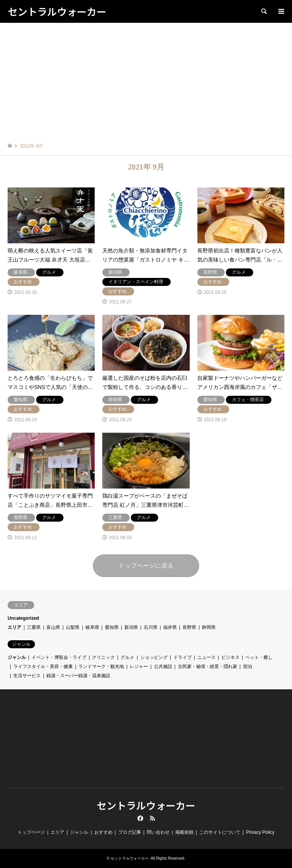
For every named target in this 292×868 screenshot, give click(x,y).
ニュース (206, 657)
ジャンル (17, 657)
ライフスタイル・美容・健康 (43, 666)
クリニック (103, 657)
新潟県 (131, 627)
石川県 (151, 627)
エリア (14, 627)
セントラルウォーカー (146, 805)
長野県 (189, 627)
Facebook (140, 818)
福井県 (170, 627)
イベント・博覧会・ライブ (59, 657)
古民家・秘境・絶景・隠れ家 (208, 666)
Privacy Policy (260, 832)
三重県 (34, 627)
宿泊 (248, 666)
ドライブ (182, 657)
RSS (152, 818)
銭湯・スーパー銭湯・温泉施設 (78, 676)
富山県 (53, 627)
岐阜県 (92, 627)
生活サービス (27, 676)
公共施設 (163, 666)
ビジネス (230, 657)
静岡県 (209, 627)
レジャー (139, 666)
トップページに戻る (146, 566)
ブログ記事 (130, 832)
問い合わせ (158, 832)
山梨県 (73, 627)
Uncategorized (23, 618)
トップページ (31, 832)
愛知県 (112, 627)
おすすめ (103, 832)
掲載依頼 (184, 832)
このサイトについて (220, 832)
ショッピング (154, 657)
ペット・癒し (259, 657)
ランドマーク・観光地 (101, 666)
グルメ (127, 657)
